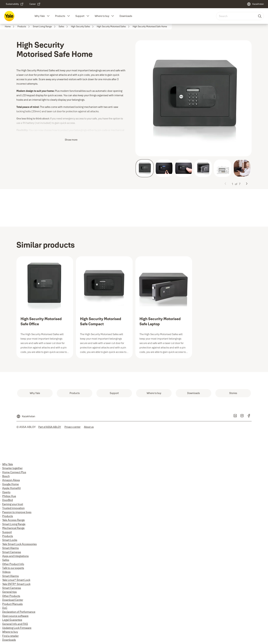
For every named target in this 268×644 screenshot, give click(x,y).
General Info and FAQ (15, 624)
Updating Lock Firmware (17, 628)
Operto (6, 492)
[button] (48, 16)
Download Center (13, 600)
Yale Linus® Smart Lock (16, 580)
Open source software (15, 616)
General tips (9, 592)
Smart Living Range (14, 524)
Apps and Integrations (15, 556)
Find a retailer (10, 636)
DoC (5, 608)
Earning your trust (13, 504)
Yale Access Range (14, 520)
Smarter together (12, 468)
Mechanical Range (13, 528)
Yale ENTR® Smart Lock (16, 584)
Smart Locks (10, 540)
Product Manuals (12, 604)
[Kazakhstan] (255, 4)
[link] (15, 4)
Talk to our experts (13, 568)
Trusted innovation (13, 508)
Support (80, 16)
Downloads (126, 16)
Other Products (11, 596)
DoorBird (8, 500)
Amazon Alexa (11, 480)
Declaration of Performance (19, 612)
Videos (6, 572)
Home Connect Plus (14, 472)
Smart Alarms (11, 548)
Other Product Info (13, 564)
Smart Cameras (12, 552)
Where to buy (102, 16)
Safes (6, 560)
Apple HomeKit (11, 488)
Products (60, 16)
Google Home (11, 484)
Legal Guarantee (12, 620)
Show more (71, 140)
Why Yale (40, 16)
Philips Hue (9, 496)
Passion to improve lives (17, 512)
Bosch (6, 476)
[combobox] (240, 16)
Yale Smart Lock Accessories (19, 544)
